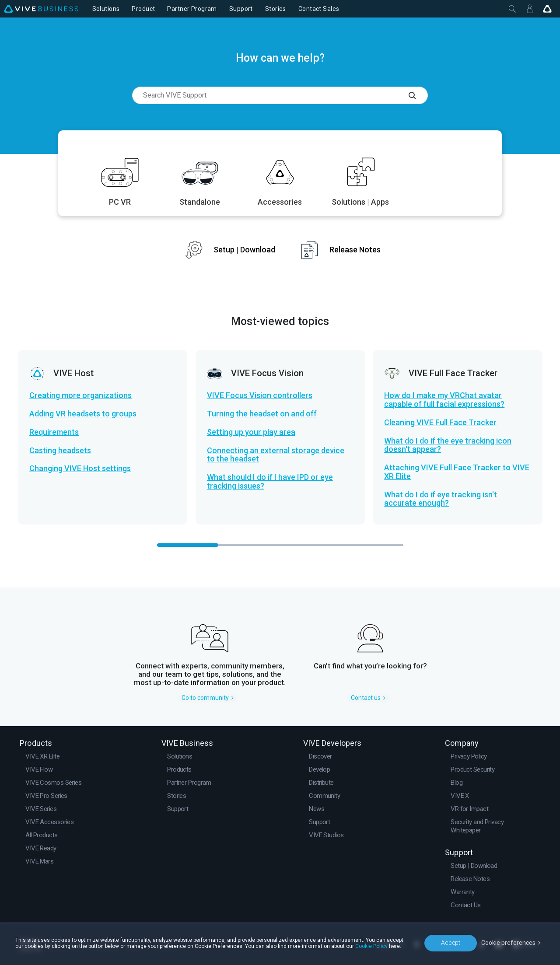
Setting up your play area (251, 432)
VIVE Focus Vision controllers (260, 395)
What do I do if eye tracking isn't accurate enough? (441, 499)
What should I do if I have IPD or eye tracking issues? (270, 482)
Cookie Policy (371, 946)
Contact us (366, 698)
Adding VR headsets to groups (83, 414)
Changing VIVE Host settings (80, 469)
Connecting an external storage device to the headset (276, 455)
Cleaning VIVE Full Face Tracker (440, 423)
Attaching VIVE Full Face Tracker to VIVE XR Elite (457, 472)
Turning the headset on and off (262, 414)
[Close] (512, 9)
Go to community (205, 698)
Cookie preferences (508, 943)
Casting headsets (60, 451)
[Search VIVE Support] (418, 95)
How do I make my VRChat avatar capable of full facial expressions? (444, 400)
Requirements (54, 432)
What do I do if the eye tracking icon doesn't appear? (448, 445)
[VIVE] (41, 9)
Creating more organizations (80, 395)
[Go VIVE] (547, 9)
